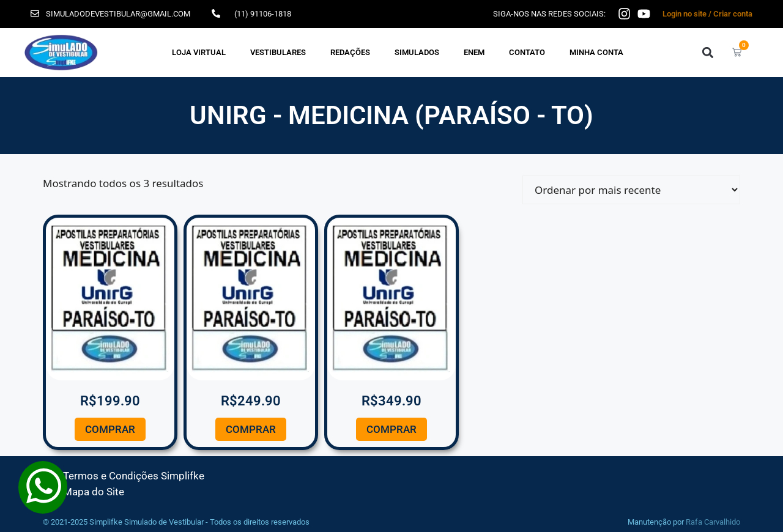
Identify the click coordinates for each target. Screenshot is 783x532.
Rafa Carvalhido (713, 522)
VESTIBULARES (278, 52)
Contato (527, 52)
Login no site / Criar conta (707, 14)
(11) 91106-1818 (263, 14)
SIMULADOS (417, 52)
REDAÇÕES (350, 52)
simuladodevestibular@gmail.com (118, 14)
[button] (707, 52)
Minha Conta (596, 52)
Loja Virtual (199, 52)
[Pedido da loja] (631, 190)
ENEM (474, 52)
